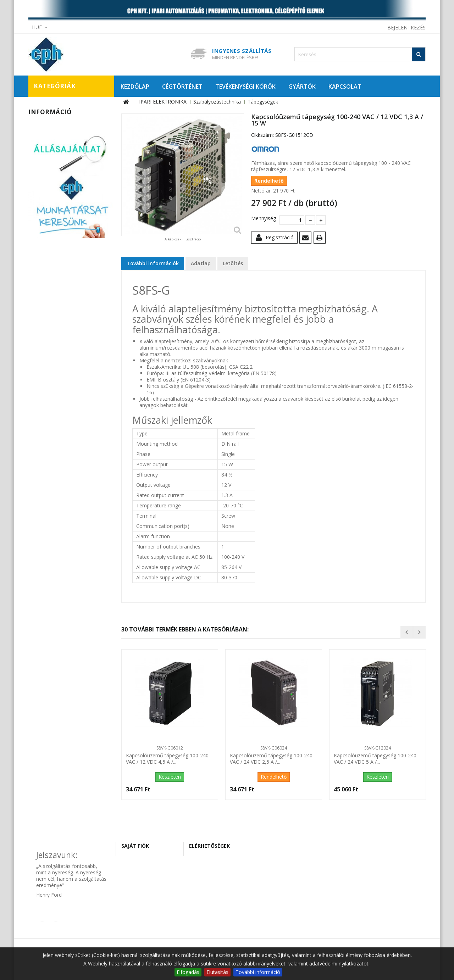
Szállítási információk (58, 346)
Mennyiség (263, 218)
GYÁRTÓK (302, 87)
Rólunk (41, 389)
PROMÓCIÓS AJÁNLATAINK (64, 301)
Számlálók (57, 211)
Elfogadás (188, 972)
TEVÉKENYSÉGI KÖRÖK (245, 87)
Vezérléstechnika (60, 250)
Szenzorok (52, 238)
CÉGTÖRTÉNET (182, 87)
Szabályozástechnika (65, 154)
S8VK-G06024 (274, 748)
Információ (50, 327)
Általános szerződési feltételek (68, 367)
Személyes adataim (148, 881)
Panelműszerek (63, 187)
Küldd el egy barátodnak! (307, 239)
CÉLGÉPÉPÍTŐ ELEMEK (58, 277)
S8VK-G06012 (170, 748)
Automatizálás (57, 117)
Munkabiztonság (60, 141)
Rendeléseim (141, 860)
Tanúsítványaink (52, 378)
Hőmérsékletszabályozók (75, 163)
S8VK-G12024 (378, 748)
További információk (153, 263)
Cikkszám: (262, 135)
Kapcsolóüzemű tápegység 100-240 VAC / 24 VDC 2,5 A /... (271, 759)
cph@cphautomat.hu (220, 880)
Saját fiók (135, 846)
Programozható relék (70, 199)
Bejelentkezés (406, 27)
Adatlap (201, 263)
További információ (258, 972)
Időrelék (54, 175)
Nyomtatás (321, 239)
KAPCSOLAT (345, 87)
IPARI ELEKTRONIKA (56, 108)
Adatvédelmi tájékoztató (62, 357)
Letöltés (233, 263)
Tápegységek (60, 223)
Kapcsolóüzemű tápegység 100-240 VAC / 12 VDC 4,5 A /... (167, 759)
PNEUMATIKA (49, 265)
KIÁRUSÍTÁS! (48, 289)
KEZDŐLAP (135, 87)
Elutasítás (217, 972)
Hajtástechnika (57, 129)
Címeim (135, 871)
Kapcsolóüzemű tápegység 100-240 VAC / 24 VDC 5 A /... (375, 759)
